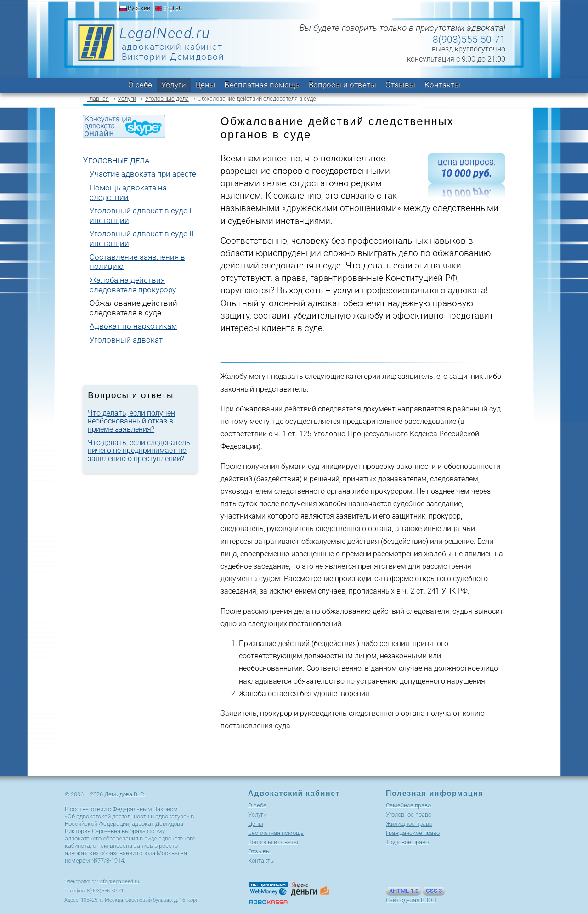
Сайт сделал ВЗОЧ (411, 900)
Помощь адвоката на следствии (128, 192)
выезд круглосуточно (469, 49)
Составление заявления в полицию (137, 262)
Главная (98, 99)
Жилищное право (409, 824)
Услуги (174, 85)
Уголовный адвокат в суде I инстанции (141, 215)
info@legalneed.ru (119, 882)
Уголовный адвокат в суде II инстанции (142, 238)
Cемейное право (408, 805)
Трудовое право (407, 842)
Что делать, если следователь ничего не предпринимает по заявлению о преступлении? (139, 451)
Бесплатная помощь (262, 85)
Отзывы (400, 85)
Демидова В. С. (125, 794)
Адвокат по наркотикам (133, 326)
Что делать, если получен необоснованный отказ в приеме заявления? (131, 421)
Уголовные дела (167, 99)
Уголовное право (409, 814)
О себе (140, 85)
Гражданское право (413, 833)
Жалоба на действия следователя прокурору (133, 285)
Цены (205, 85)
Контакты (442, 85)
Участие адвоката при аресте (143, 174)
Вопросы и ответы (342, 85)
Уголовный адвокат (126, 340)
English (172, 8)
